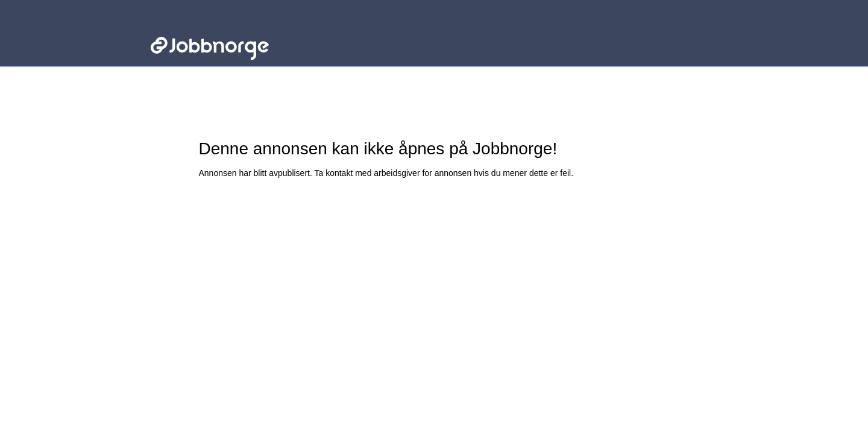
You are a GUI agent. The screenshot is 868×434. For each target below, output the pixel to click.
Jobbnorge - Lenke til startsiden (209, 29)
